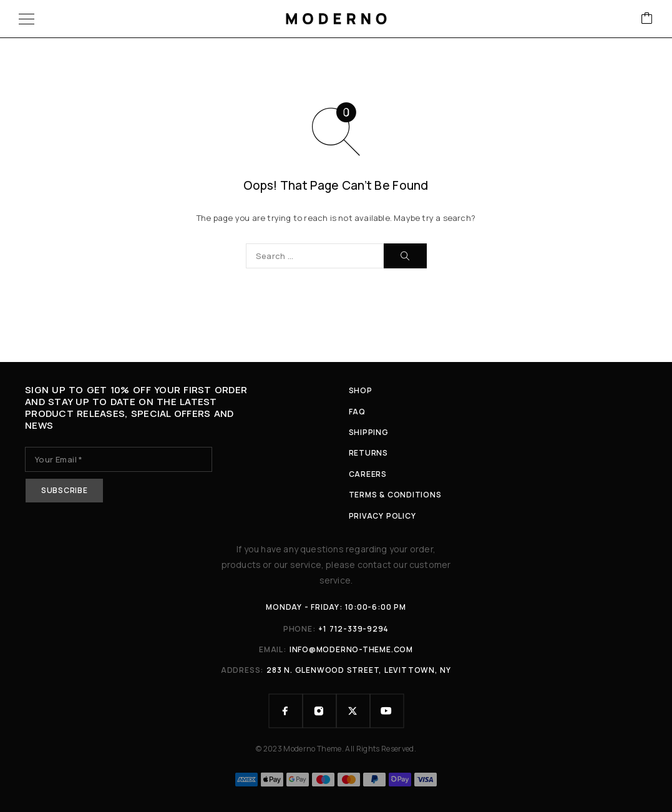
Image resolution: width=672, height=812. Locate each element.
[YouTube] (387, 711)
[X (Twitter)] (353, 711)
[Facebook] (286, 711)
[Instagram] (319, 711)
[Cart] (647, 19)
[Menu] (27, 19)
